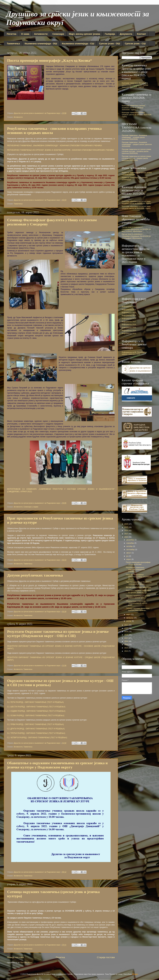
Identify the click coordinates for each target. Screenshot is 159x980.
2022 (126, 537)
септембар (131, 550)
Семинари (58, 34)
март (128, 614)
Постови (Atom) (26, 962)
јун (128, 556)
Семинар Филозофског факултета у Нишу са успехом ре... (139, 577)
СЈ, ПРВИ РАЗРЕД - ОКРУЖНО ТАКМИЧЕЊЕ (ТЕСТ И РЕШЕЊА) (35, 724)
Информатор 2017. (129, 321)
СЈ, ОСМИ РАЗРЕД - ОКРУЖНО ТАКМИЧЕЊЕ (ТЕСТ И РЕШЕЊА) (36, 716)
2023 (126, 534)
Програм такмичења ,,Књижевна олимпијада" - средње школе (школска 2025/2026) (137, 144)
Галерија (110, 34)
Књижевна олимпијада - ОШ (41, 43)
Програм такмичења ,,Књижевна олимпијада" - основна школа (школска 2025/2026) (134, 137)
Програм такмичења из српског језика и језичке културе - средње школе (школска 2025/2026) (136, 158)
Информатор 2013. (129, 333)
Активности (41, 34)
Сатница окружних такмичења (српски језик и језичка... (138, 609)
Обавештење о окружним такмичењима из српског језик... (137, 603)
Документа (126, 34)
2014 (126, 648)
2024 (126, 530)
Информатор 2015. (129, 328)
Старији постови (106, 957)
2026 (126, 524)
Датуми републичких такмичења (35, 575)
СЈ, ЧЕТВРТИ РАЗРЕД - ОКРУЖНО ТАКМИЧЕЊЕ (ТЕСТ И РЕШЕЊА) (37, 738)
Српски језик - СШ (135, 43)
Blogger (135, 974)
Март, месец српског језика (85, 34)
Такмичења (13, 43)
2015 (126, 645)
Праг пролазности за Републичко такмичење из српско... (139, 583)
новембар (130, 543)
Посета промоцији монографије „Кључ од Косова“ (50, 60)
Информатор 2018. (129, 319)
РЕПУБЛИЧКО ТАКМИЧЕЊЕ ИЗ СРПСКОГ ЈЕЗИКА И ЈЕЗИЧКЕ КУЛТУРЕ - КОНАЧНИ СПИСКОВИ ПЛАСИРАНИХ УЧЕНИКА (61, 150)
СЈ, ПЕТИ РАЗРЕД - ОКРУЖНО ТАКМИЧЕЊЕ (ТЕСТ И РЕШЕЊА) (35, 702)
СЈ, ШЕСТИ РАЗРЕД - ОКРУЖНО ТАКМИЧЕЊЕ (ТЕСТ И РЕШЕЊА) (36, 707)
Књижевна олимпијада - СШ (78, 43)
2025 (126, 527)
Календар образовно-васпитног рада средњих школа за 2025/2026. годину (136, 207)
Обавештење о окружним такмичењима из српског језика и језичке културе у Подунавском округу (57, 765)
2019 (126, 632)
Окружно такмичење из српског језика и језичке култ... (138, 597)
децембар (131, 540)
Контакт (141, 34)
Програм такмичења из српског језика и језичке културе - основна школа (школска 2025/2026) (136, 151)
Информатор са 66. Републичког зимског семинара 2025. (134, 353)
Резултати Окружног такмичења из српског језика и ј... (138, 591)
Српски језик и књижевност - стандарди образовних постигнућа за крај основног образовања (136, 229)
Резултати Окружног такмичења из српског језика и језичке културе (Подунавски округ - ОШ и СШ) (58, 634)
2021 (126, 625)
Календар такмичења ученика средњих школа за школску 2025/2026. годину (137, 115)
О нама (25, 34)
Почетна (12, 34)
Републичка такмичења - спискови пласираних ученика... (136, 570)
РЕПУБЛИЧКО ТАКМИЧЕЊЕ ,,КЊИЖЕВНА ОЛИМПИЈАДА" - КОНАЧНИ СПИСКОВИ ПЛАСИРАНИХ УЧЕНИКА (55, 146)
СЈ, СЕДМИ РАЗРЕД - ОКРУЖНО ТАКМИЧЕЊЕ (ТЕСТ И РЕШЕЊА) (36, 711)
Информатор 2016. (129, 324)
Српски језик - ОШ (110, 43)
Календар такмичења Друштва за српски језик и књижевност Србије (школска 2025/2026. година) (135, 85)
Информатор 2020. (129, 313)
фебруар (130, 618)
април (129, 559)
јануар (129, 621)
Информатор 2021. (129, 310)
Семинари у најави (31, 507)
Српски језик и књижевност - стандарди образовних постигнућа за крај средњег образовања (136, 236)
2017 (126, 638)
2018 (126, 635)
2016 (126, 641)
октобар (130, 546)
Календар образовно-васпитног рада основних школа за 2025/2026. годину (136, 202)
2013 (126, 651)
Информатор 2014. (129, 330)
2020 (126, 628)
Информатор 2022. (129, 306)
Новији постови (15, 957)
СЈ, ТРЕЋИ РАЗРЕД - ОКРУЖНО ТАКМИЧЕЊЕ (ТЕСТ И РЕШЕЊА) (36, 733)
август (129, 553)
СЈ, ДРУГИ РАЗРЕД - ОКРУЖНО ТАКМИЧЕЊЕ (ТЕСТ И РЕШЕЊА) (36, 729)
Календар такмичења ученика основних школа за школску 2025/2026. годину (133, 108)
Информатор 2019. (129, 315)
